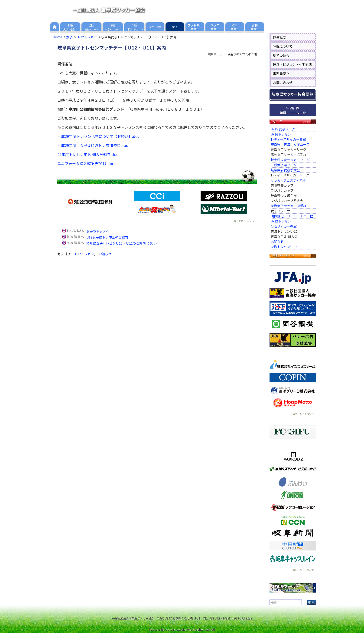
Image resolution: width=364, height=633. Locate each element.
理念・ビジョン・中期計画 (292, 64)
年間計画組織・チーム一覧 (293, 110)
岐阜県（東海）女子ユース (290, 144)
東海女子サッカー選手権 (289, 206)
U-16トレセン (281, 134)
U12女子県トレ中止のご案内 (107, 237)
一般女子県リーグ (284, 165)
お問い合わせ (283, 83)
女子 (69, 37)
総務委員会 (281, 55)
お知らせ (105, 254)
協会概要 (279, 37)
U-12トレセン (87, 37)
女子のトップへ (98, 231)
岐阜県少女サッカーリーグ (290, 160)
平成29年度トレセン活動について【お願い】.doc (98, 136)
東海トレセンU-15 (284, 247)
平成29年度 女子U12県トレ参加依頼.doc (93, 145)
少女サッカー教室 (284, 226)
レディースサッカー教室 (288, 139)
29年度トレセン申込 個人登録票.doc (88, 154)
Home (57, 37)
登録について (283, 46)
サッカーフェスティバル (288, 180)
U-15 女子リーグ (283, 129)
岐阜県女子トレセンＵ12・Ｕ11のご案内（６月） (123, 243)
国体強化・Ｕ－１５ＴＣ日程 (292, 216)
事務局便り (281, 73)
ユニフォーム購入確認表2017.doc (86, 163)
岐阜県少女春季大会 (285, 170)
